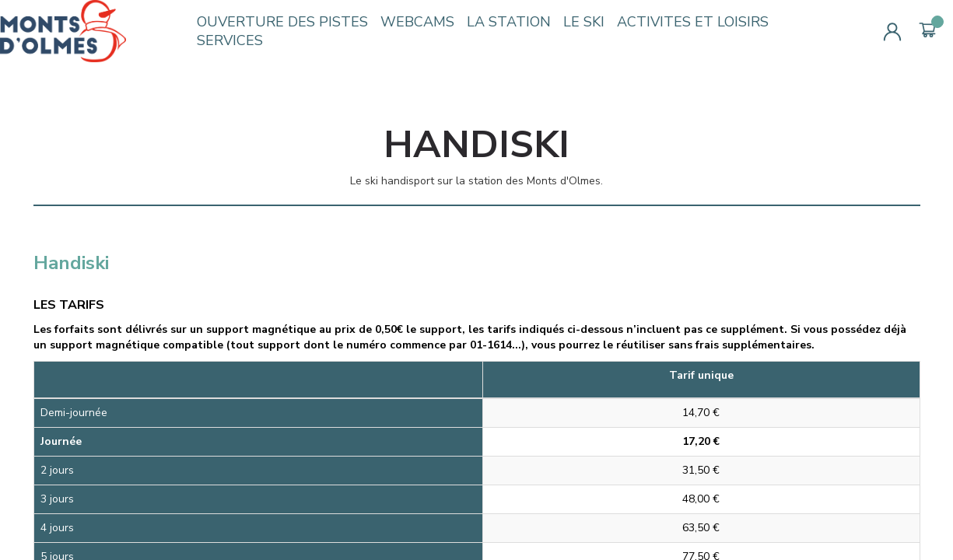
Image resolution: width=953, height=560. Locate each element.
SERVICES (230, 40)
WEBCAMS (417, 22)
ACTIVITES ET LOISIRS (693, 22)
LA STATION (509, 22)
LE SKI (584, 22)
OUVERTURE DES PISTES (282, 22)
